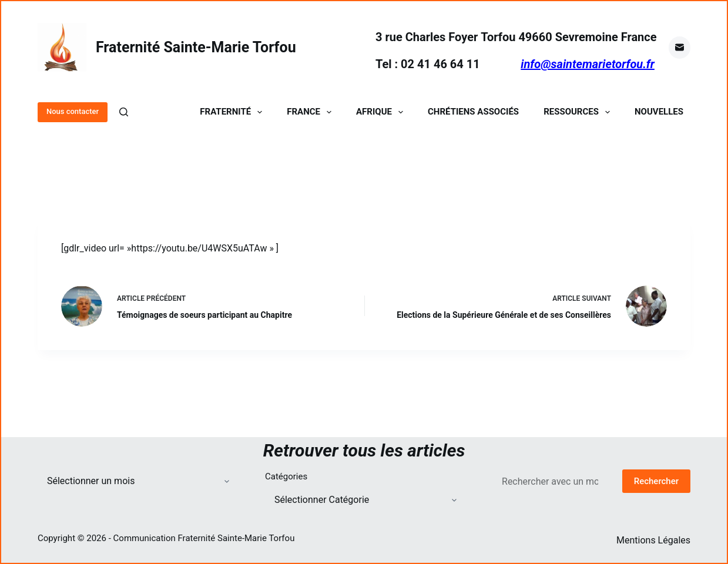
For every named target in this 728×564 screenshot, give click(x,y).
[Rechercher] (124, 112)
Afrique (382, 112)
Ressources (579, 112)
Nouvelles (659, 112)
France (311, 112)
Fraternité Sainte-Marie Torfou (196, 47)
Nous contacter (73, 111)
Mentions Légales (653, 540)
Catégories (286, 476)
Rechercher (656, 481)
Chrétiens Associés (473, 112)
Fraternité (233, 112)
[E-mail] (680, 48)
